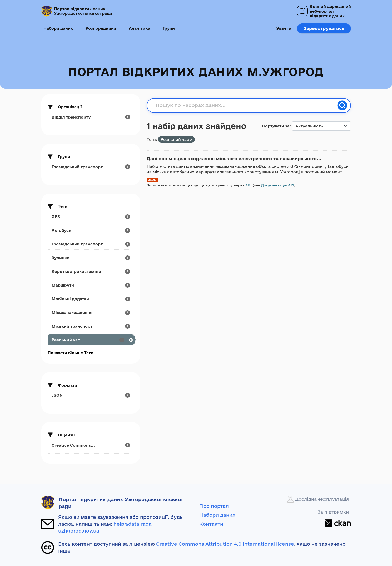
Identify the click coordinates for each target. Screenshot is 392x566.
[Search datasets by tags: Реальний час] (91, 340)
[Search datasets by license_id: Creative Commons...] (91, 445)
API (248, 185)
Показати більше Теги (71, 353)
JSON (152, 180)
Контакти (211, 524)
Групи (169, 28)
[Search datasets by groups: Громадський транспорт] (91, 167)
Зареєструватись (324, 28)
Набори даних (58, 28)
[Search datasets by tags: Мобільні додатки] (91, 299)
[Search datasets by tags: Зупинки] (91, 258)
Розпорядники (101, 28)
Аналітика (139, 28)
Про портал (214, 506)
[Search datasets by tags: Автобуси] (91, 230)
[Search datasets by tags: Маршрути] (91, 285)
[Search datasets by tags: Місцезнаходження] (91, 312)
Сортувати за (276, 126)
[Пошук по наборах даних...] (245, 105)
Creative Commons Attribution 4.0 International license (225, 544)
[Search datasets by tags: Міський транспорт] (91, 326)
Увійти (284, 28)
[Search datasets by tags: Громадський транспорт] (91, 244)
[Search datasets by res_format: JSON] (91, 395)
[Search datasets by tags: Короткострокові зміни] (91, 271)
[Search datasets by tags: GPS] (91, 217)
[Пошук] (342, 105)
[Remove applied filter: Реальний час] (191, 140)
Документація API (278, 185)
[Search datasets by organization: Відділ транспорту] (91, 117)
